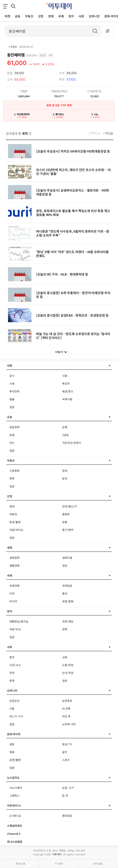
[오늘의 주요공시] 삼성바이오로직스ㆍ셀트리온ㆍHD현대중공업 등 (73, 192)
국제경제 (14, 586)
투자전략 (14, 391)
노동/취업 (68, 665)
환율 (12, 399)
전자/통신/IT (70, 506)
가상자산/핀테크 (72, 443)
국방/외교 (15, 629)
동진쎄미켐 (16, 55)
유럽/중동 (68, 601)
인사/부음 (68, 673)
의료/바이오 (16, 530)
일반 (12, 407)
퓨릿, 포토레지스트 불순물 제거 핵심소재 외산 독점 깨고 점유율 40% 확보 (73, 213)
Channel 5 (14, 834)
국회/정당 (68, 621)
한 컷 (65, 796)
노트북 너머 (69, 724)
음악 (65, 752)
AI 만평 (66, 708)
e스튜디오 (15, 816)
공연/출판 (15, 760)
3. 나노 (95, 114)
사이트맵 (98, 864)
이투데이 (57, 854)
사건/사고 (15, 665)
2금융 (65, 435)
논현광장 (67, 701)
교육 (65, 657)
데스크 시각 (16, 716)
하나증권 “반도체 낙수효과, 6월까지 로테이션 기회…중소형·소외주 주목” (73, 233)
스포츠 (66, 760)
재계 (12, 506)
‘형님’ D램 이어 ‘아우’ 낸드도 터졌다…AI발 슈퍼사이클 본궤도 (72, 254)
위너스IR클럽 (15, 842)
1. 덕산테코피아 (22, 114)
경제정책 (14, 558)
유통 (65, 522)
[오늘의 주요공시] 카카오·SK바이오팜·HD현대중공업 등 (73, 151)
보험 (12, 435)
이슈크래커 (16, 788)
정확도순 (95, 133)
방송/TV (67, 744)
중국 (65, 593)
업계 (65, 471)
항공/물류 (15, 522)
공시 (12, 376)
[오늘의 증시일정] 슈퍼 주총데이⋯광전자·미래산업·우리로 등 (73, 295)
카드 (12, 443)
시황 (65, 376)
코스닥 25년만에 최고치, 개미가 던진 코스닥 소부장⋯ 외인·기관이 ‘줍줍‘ (73, 172)
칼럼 (12, 724)
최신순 (109, 133)
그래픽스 (14, 796)
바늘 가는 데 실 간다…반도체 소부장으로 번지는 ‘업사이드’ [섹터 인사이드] (73, 336)
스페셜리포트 (15, 826)
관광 (12, 744)
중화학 (66, 514)
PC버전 (59, 864)
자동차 (13, 514)
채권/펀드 (68, 391)
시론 (12, 708)
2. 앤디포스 (58, 114)
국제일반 (67, 586)
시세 (12, 384)
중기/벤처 (68, 530)
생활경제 (14, 566)
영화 (12, 752)
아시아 (13, 601)
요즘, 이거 (68, 788)
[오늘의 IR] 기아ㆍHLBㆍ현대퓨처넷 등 (62, 274)
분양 (65, 478)
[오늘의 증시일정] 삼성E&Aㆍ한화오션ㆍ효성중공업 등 (72, 315)
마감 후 (66, 716)
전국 (12, 673)
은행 (65, 427)
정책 (12, 478)
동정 (12, 681)
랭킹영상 (67, 816)
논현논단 (14, 701)
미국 (12, 593)
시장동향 (14, 471)
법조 (12, 657)
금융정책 (14, 427)
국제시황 (67, 399)
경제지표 (67, 558)
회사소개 (20, 864)
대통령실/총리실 (19, 621)
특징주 (66, 384)
